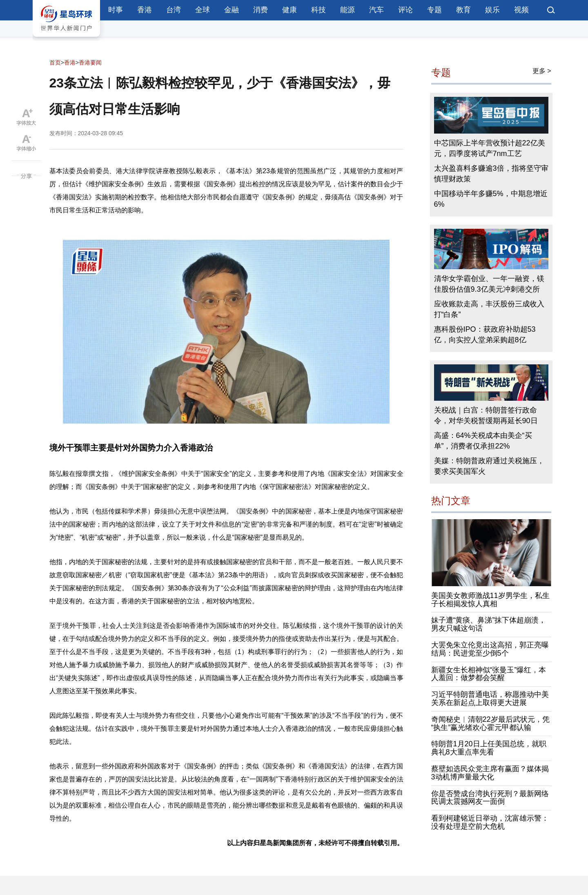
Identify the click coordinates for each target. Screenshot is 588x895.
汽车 (376, 10)
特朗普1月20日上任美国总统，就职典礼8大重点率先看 (489, 748)
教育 (463, 10)
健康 (290, 10)
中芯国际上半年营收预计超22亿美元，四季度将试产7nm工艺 (490, 148)
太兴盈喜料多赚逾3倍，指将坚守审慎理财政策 (491, 174)
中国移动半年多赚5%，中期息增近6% (491, 199)
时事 (116, 10)
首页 (55, 62)
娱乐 (492, 10)
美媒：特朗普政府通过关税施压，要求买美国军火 (489, 466)
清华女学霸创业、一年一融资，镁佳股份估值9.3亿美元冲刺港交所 (489, 284)
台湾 (174, 10)
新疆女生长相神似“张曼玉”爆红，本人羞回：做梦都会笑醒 (489, 674)
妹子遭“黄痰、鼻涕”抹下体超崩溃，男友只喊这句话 (489, 624)
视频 (521, 10)
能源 (347, 10)
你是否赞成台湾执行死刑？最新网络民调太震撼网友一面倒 (490, 798)
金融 (232, 10)
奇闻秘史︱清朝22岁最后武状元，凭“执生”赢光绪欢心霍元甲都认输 (490, 723)
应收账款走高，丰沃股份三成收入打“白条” (489, 309)
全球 (203, 10)
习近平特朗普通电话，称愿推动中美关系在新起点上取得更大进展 (490, 699)
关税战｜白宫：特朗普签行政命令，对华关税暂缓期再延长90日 (486, 415)
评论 (405, 10)
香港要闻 (90, 62)
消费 (261, 10)
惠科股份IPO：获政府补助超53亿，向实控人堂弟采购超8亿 (485, 335)
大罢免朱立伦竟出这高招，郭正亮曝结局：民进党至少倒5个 (490, 649)
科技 (318, 10)
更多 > (542, 71)
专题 (434, 10)
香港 (145, 10)
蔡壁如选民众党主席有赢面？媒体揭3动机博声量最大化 (490, 773)
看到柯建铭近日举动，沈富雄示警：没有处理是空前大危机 (490, 822)
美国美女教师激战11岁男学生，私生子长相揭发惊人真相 (490, 600)
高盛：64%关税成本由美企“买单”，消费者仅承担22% (483, 441)
